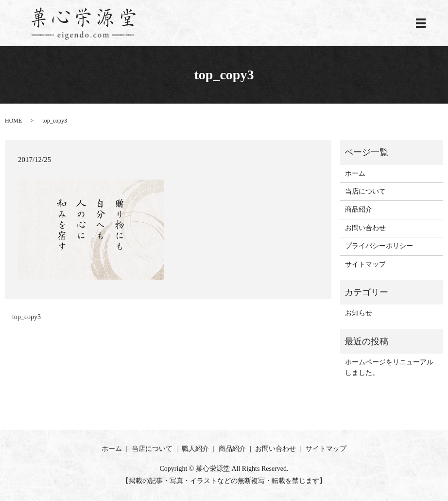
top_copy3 (26, 317)
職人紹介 (195, 449)
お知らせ (359, 313)
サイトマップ (365, 264)
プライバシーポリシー (379, 246)
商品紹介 (359, 209)
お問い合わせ (365, 228)
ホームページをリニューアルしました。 (389, 367)
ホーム (355, 173)
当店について (365, 191)
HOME (13, 121)
